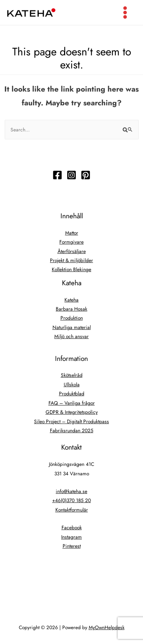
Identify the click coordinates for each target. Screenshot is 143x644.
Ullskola (72, 384)
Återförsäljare (72, 251)
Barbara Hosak (71, 309)
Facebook (72, 527)
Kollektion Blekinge (71, 269)
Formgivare (71, 242)
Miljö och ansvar (71, 336)
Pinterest (72, 546)
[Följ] (57, 175)
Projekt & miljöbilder (71, 260)
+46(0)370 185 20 (71, 500)
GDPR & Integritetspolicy (72, 412)
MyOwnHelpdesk (107, 627)
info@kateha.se (71, 491)
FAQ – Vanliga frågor (72, 403)
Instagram (71, 537)
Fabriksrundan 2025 (72, 430)
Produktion (72, 318)
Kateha (71, 300)
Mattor (72, 233)
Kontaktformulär (72, 510)
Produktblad (72, 393)
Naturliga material (72, 327)
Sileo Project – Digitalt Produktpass (71, 421)
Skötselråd (72, 375)
